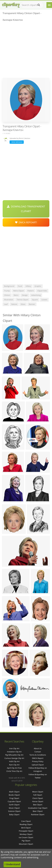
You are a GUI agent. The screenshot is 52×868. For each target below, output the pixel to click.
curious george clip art (14, 758)
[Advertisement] (26, 51)
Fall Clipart (38, 795)
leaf (6, 304)
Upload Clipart (38, 765)
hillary (28, 286)
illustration (9, 300)
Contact (38, 752)
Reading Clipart (26, 824)
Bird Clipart (26, 828)
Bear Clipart (38, 811)
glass (23, 304)
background (9, 286)
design (25, 295)
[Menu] (49, 5)
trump (7, 291)
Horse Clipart (38, 801)
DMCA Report (38, 758)
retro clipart (19, 291)
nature (14, 304)
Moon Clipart (38, 792)
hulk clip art (14, 761)
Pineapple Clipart (26, 831)
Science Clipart (14, 811)
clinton (7, 295)
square (35, 300)
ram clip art (14, 765)
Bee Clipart (38, 805)
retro (16, 295)
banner (32, 304)
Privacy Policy (38, 761)
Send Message (17, 142)
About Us (38, 748)
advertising (36, 295)
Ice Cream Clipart (26, 837)
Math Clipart (14, 792)
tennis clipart (23, 300)
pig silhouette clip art (14, 755)
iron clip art (14, 748)
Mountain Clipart (26, 844)
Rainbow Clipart (38, 814)
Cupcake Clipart (14, 801)
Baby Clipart (14, 814)
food (20, 286)
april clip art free (14, 768)
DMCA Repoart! (26, 222)
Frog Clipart (14, 798)
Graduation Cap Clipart (38, 808)
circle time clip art (14, 771)
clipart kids (42, 291)
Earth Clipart (14, 805)
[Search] (39, 5)
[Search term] (32, 5)
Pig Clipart (26, 841)
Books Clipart (14, 795)
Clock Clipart (38, 798)
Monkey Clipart (26, 834)
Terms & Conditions (38, 755)
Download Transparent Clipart (26, 209)
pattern (31, 291)
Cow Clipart (26, 821)
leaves (44, 300)
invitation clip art (14, 752)
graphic (38, 286)
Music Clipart (14, 808)
